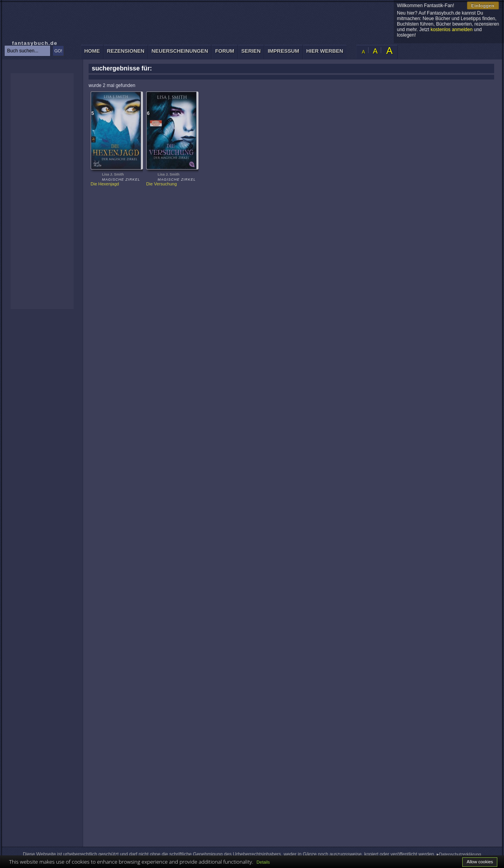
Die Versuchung (161, 184)
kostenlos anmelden (451, 30)
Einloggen (483, 6)
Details (263, 862)
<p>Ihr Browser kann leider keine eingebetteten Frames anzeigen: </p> (42, 191)
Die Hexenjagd (105, 184)
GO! (58, 51)
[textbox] (27, 51)
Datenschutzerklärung (460, 854)
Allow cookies (480, 862)
